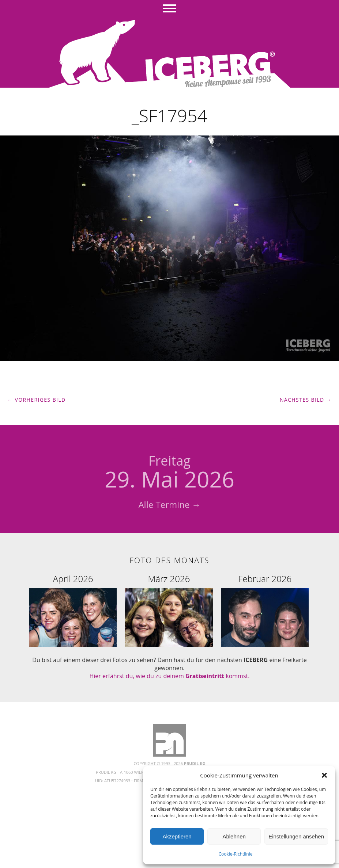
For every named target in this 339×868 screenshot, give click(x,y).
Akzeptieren (177, 836)
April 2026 (73, 579)
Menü (169, 9)
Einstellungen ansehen (296, 836)
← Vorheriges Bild (37, 400)
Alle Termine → (169, 504)
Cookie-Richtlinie (236, 854)
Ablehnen (234, 836)
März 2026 (169, 579)
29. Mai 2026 (169, 473)
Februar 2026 (265, 579)
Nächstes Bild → (306, 400)
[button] (324, 775)
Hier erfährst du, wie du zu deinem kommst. (170, 676)
